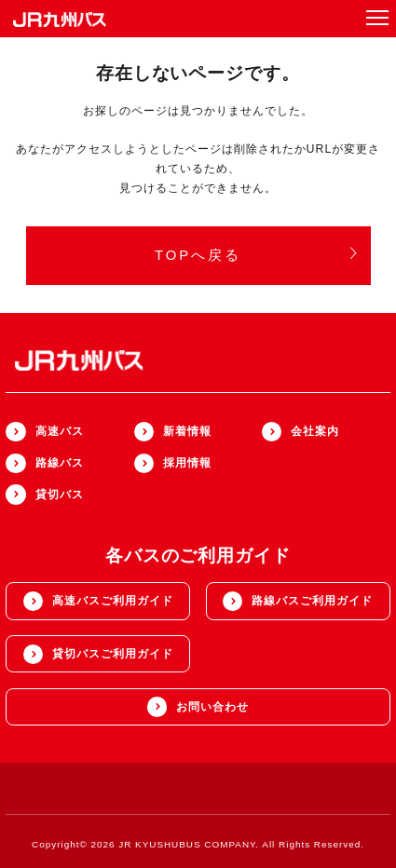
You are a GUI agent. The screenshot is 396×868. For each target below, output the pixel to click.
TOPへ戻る (257, 255)
